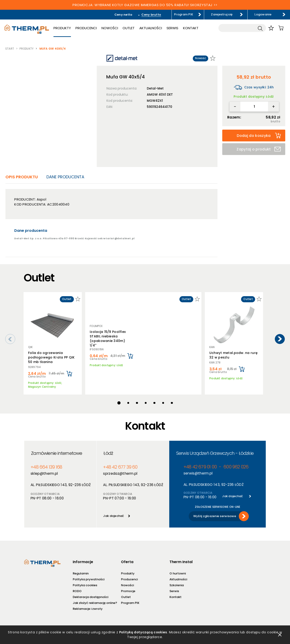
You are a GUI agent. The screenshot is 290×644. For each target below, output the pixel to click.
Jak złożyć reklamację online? (95, 601)
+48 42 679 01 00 (200, 465)
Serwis (172, 28)
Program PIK (184, 14)
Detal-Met (155, 88)
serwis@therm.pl (198, 471)
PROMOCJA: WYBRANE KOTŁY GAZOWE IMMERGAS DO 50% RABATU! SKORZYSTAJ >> (145, 5)
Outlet (129, 28)
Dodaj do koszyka (259, 136)
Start (10, 49)
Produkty (62, 28)
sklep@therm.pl (44, 471)
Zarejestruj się (222, 14)
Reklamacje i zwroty (87, 606)
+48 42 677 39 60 (120, 465)
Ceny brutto (151, 15)
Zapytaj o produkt (259, 149)
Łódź (108, 451)
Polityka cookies (85, 583)
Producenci (86, 28)
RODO (77, 589)
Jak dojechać (114, 514)
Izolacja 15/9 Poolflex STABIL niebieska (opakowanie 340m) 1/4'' (108, 338)
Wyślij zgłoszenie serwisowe (214, 514)
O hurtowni (177, 571)
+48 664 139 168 (46, 465)
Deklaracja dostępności (90, 595)
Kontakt (191, 28)
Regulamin (80, 571)
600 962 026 (236, 465)
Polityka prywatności (88, 577)
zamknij (280, 635)
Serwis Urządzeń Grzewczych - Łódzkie (215, 451)
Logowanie (263, 14)
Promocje (128, 589)
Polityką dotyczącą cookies (143, 632)
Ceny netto (123, 15)
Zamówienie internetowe (57, 451)
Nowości (110, 28)
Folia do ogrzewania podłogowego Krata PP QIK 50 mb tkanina (51, 357)
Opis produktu (22, 177)
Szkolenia (176, 583)
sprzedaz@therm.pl (120, 471)
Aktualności (151, 28)
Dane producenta (65, 177)
